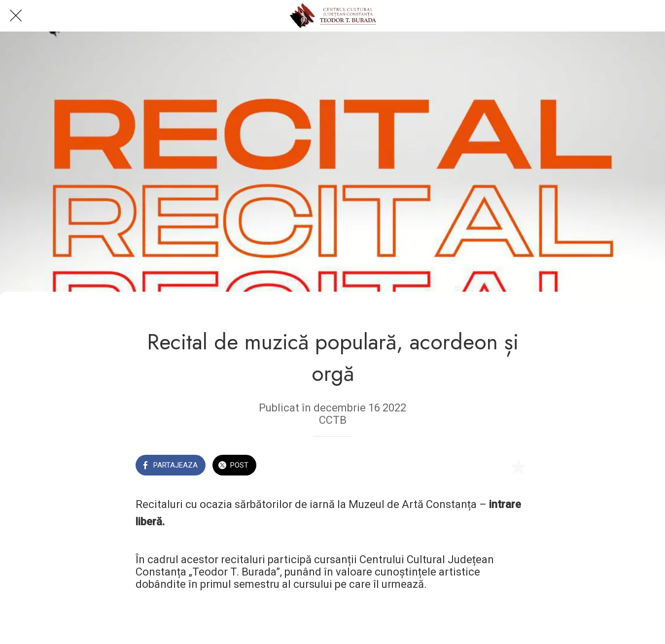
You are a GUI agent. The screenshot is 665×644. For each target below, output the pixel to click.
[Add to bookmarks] (518, 466)
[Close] (16, 16)
